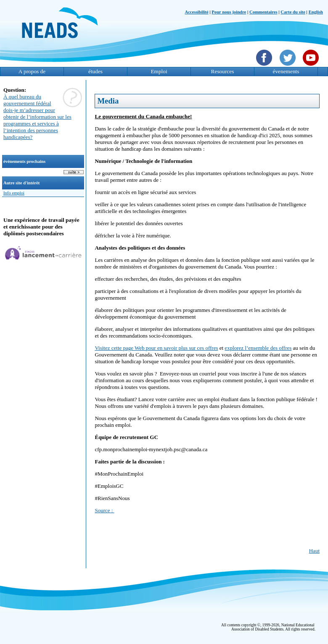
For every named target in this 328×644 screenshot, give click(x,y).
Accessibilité (196, 12)
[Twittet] (289, 67)
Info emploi (14, 193)
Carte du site (293, 12)
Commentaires (263, 12)
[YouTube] (312, 67)
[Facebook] (265, 67)
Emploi (159, 71)
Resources (223, 71)
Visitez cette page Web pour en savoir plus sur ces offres (156, 348)
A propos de (32, 71)
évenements (286, 71)
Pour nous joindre (229, 12)
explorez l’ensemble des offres (258, 348)
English (316, 12)
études (95, 71)
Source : (104, 510)
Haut (314, 551)
